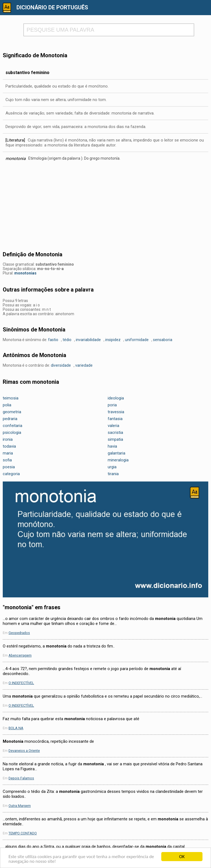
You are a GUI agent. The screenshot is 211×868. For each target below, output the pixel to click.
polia (7, 405)
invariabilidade (88, 340)
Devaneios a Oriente (24, 751)
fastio (53, 340)
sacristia (115, 432)
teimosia (11, 398)
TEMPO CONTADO (23, 833)
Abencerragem (20, 655)
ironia (8, 439)
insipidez (113, 340)
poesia (9, 467)
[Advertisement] (105, 208)
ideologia (116, 398)
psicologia (12, 432)
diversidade (61, 365)
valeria (113, 426)
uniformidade (137, 340)
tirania (113, 474)
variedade (84, 365)
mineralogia (118, 460)
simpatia (115, 439)
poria (112, 405)
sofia (7, 460)
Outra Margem (20, 806)
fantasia (115, 419)
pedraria (10, 419)
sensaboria (163, 340)
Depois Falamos (21, 778)
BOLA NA (16, 728)
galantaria (116, 453)
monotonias (25, 273)
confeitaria (13, 426)
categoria (11, 474)
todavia (9, 446)
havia (112, 446)
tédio (67, 340)
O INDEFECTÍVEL (21, 683)
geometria (12, 412)
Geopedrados (19, 633)
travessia (116, 412)
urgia (112, 467)
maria (8, 453)
